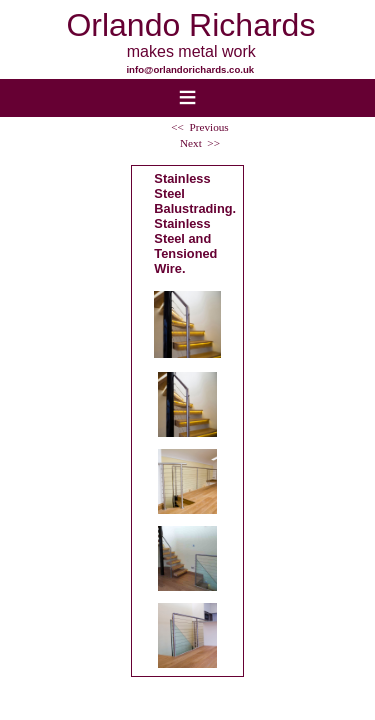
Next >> (200, 143)
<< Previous (199, 127)
